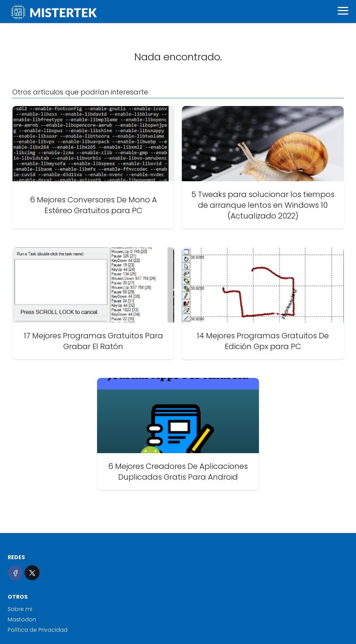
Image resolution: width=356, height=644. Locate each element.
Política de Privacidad (38, 630)
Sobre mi (20, 609)
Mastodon (22, 619)
